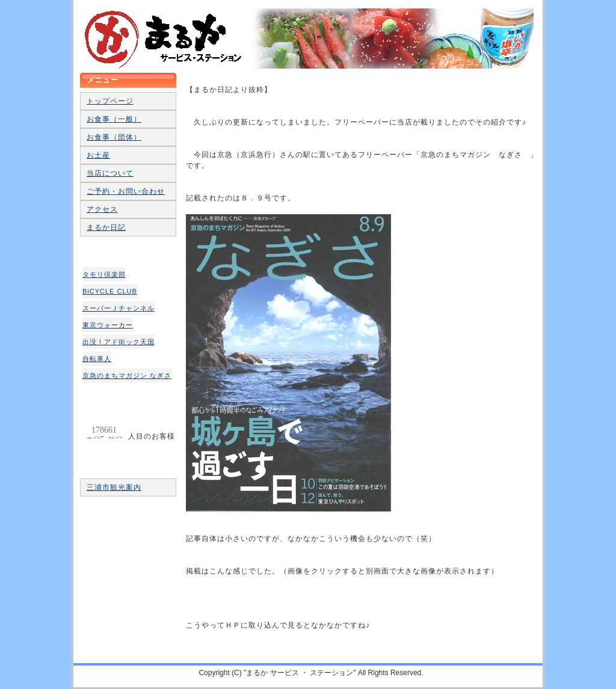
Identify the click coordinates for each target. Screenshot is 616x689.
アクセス (102, 209)
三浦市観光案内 (114, 487)
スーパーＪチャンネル (119, 308)
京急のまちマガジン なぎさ (127, 375)
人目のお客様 (104, 430)
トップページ (110, 101)
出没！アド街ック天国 (119, 342)
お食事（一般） (114, 119)
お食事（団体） (114, 137)
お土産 (98, 155)
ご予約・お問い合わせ (126, 191)
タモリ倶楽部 (104, 274)
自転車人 (97, 359)
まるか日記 (106, 227)
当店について (110, 173)
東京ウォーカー (108, 325)
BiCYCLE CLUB (110, 291)
